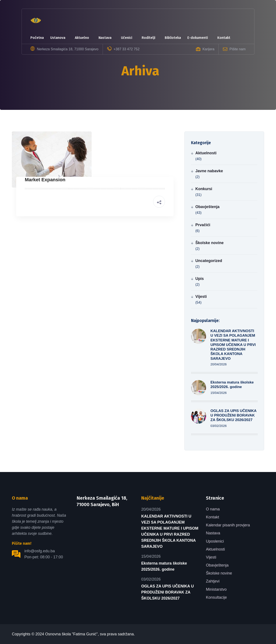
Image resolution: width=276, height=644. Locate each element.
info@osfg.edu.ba (40, 551)
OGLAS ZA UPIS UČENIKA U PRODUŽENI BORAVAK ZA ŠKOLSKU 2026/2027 (233, 415)
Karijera (208, 49)
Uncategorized (209, 261)
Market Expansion (45, 180)
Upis (200, 279)
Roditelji (148, 38)
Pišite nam (238, 49)
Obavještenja (207, 207)
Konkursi (204, 189)
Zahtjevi (213, 581)
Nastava (105, 38)
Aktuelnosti (206, 153)
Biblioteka (173, 38)
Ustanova (58, 38)
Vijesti (201, 297)
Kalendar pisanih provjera (228, 525)
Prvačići (203, 225)
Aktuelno (82, 38)
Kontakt (224, 38)
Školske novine (209, 243)
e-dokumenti (198, 38)
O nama (213, 509)
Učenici (127, 38)
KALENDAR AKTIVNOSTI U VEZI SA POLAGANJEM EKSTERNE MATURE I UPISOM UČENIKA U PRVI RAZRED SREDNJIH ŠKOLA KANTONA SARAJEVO (233, 345)
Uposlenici (215, 541)
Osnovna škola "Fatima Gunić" (71, 634)
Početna (37, 38)
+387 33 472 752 (127, 49)
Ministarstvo (216, 589)
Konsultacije (216, 597)
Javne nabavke (209, 171)
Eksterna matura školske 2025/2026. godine (164, 566)
